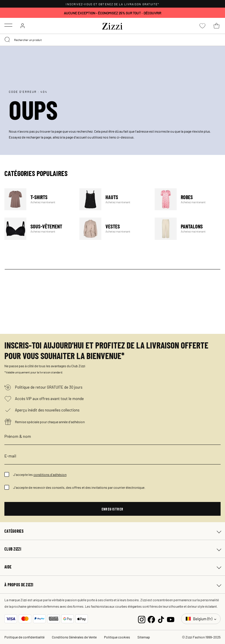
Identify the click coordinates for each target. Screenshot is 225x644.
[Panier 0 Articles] (217, 26)
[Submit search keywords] (8, 40)
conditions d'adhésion (50, 474)
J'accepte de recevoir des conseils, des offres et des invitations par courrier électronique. (79, 487)
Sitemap (144, 637)
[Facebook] (151, 619)
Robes (189, 199)
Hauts (113, 199)
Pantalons (189, 229)
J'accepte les (40, 474)
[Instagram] (142, 619)
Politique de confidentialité (24, 637)
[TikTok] (161, 619)
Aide (8, 567)
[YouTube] (171, 619)
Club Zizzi (13, 549)
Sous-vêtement (38, 229)
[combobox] (112, 40)
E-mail (10, 456)
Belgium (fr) (199, 619)
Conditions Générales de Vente (74, 637)
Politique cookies (117, 637)
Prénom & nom (18, 436)
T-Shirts (38, 199)
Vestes (113, 229)
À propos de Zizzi (19, 585)
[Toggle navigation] (8, 25)
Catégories (14, 531)
